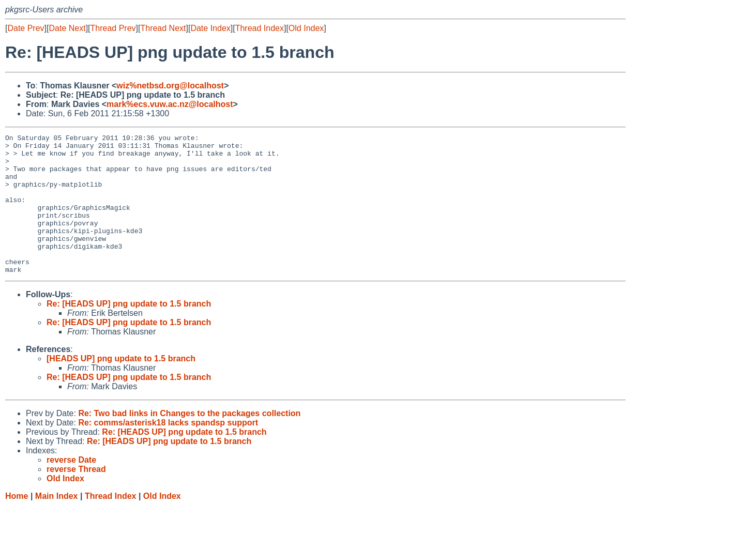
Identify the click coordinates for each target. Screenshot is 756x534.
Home (17, 524)
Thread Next (163, 28)
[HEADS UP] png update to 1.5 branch (121, 386)
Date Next (67, 28)
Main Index (57, 524)
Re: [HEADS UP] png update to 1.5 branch (129, 332)
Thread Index (260, 28)
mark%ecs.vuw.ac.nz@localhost (170, 104)
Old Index (306, 28)
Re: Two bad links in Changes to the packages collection (189, 441)
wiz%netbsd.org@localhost (170, 86)
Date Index (210, 28)
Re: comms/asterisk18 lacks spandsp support (168, 451)
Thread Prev (113, 28)
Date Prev (26, 28)
